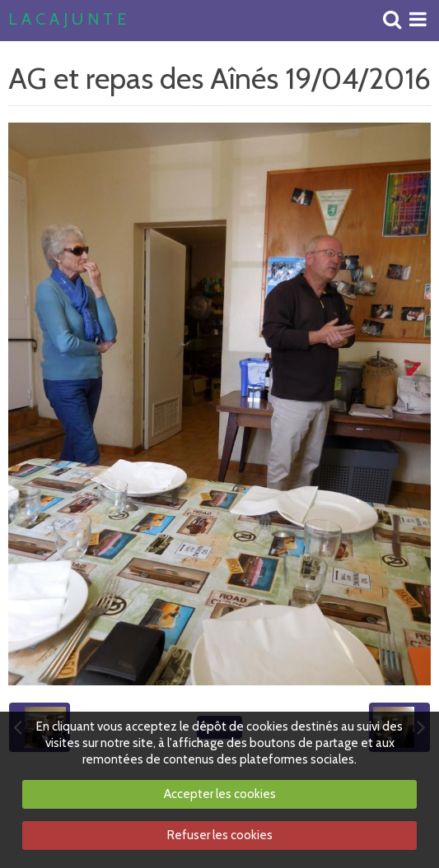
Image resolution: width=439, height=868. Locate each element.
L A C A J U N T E (67, 20)
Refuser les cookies (220, 835)
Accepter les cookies (220, 794)
